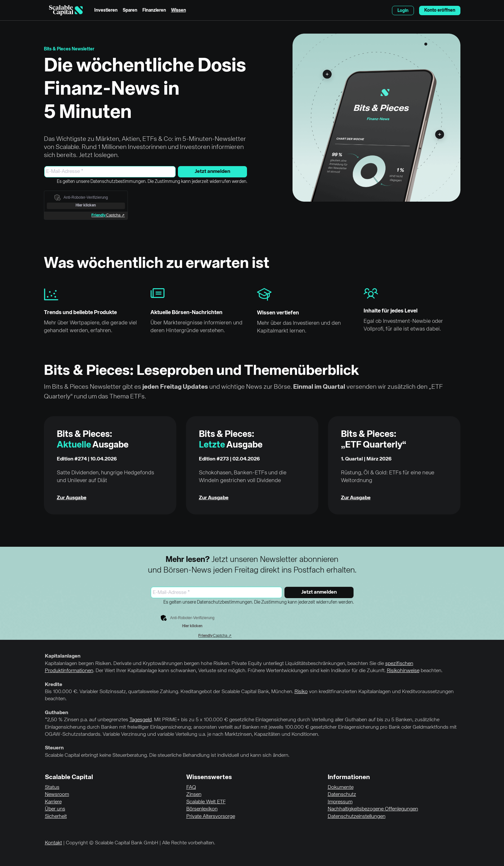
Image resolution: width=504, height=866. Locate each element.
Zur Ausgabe (72, 498)
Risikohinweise (403, 671)
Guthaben (57, 713)
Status (52, 787)
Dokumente (341, 787)
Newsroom (57, 795)
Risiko (301, 692)
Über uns (55, 809)
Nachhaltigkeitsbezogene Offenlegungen (373, 809)
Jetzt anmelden (212, 172)
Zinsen (194, 795)
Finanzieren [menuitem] (154, 10)
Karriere (53, 802)
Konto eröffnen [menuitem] (440, 10)
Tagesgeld (141, 720)
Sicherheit (56, 817)
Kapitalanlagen (63, 656)
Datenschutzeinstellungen (357, 817)
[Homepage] (66, 10)
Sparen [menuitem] (130, 10)
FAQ (191, 787)
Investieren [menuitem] (106, 10)
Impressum (340, 802)
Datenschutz (342, 795)
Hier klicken (86, 206)
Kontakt (53, 843)
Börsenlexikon (202, 809)
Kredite (54, 685)
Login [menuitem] (403, 11)
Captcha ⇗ (108, 215)
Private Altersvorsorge (211, 817)
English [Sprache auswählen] (384, 10)
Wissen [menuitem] (179, 10)
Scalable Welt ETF (206, 802)
